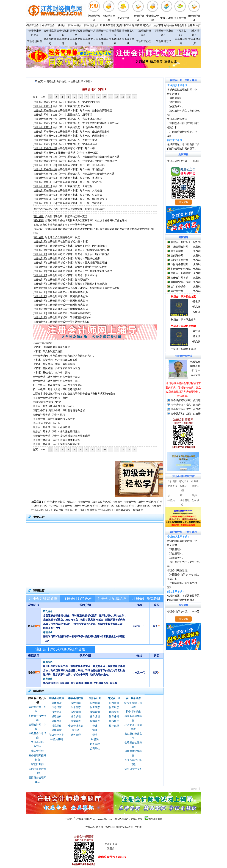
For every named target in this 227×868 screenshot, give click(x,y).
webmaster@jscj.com (103, 819)
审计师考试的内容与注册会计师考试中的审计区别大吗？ (64, 356)
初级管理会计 (34, 25)
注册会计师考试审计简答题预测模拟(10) (69, 318)
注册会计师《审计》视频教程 (145, 506)
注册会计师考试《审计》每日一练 (76, 148)
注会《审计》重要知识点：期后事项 (72, 115)
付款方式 (90, 827)
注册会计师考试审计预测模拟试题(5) (68, 309)
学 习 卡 (196, 371)
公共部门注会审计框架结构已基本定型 (66, 216)
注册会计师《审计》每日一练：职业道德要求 (82, 199)
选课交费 (195, 375)
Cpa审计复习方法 (42, 343)
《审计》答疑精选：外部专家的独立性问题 (56, 368)
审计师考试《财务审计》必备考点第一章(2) (57, 377)
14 (129, 97)
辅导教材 (57, 730)
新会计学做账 (133, 712)
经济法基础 (57, 739)
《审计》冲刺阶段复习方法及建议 (51, 347)
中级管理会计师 (179, 247)
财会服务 (190, 25)
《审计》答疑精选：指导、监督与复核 (54, 364)
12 (117, 97)
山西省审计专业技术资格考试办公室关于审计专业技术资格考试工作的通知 (86, 220)
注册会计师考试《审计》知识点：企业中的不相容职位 (77, 246)
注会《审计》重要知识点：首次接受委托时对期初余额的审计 (86, 123)
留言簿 (100, 827)
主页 (198, 25)
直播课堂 (57, 703)
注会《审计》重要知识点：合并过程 (72, 186)
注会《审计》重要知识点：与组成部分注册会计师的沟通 (84, 174)
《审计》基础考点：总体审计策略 (51, 373)
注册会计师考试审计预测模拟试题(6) (68, 305)
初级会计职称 (65, 25)
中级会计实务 (76, 726)
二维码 (130, 827)
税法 (95, 735)
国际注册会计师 (179, 260)
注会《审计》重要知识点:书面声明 (71, 106)
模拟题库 (57, 726)
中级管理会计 (50, 25)
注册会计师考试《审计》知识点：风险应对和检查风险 (77, 284)
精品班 (196, 307)
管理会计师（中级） (178, 161)
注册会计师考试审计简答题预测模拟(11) (69, 313)
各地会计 (179, 25)
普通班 (196, 331)
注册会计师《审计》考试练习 (76, 506)
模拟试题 (114, 726)
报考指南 (57, 707)
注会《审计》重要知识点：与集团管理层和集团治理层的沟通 (86, 157)
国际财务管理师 (179, 264)
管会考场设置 (35, 41)
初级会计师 (123, 18)
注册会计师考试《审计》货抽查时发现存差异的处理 (61, 436)
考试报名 (184, 481)
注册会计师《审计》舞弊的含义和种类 (54, 419)
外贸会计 (148, 25)
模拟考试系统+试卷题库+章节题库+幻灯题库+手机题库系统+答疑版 (80, 683)
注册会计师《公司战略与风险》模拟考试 (121, 510)
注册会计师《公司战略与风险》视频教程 (100, 502)
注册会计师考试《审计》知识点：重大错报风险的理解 (77, 263)
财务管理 (76, 735)
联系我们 (81, 819)
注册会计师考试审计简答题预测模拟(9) (69, 322)
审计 (95, 730)
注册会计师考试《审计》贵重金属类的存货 (56, 440)
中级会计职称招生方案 (183, 326)
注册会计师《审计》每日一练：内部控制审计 (82, 136)
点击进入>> (200, 400)
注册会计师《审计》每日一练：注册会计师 (81, 165)
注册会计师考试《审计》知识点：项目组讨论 (72, 275)
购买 (156, 626)
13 (123, 97)
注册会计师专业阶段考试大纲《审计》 (69, 242)
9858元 (196, 161)
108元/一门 (139, 673)
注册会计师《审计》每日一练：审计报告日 (81, 170)
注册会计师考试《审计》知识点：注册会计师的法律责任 (79, 254)
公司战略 (95, 749)
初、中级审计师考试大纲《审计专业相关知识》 (59, 385)
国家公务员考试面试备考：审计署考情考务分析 (66, 225)
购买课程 (183, 154)
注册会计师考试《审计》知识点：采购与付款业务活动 (77, 267)
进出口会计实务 (133, 769)
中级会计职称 (81, 25)
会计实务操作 (133, 698)
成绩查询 (57, 717)
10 (104, 97)
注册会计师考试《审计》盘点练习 (51, 427)
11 (110, 97)
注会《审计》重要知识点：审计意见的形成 (76, 102)
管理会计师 (177, 291)
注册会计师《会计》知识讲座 (47, 510)
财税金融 (169, 25)
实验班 (196, 312)
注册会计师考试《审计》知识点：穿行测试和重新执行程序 (80, 271)
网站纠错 (120, 827)
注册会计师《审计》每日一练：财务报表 (80, 195)
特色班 (32, 626)
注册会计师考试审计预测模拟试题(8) (68, 296)
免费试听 (198, 242)
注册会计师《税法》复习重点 (81, 510)
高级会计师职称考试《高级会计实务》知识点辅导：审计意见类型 (84, 288)
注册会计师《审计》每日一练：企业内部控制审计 (85, 132)
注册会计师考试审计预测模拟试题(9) (68, 292)
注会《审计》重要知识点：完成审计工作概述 (77, 119)
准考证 (195, 481)
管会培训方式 (164, 41)
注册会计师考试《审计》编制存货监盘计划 (56, 444)
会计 (95, 726)
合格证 (183, 486)
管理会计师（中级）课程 (183, 80)
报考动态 (57, 712)
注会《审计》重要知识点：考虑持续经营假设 (77, 127)
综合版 (32, 673)
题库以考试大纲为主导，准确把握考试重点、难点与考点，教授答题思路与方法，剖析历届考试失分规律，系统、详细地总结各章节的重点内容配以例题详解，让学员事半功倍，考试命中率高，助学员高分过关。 (84, 671)
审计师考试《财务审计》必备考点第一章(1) (57, 381)
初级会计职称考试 (181, 269)
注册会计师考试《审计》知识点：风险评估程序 (74, 259)
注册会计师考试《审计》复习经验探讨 (69, 280)
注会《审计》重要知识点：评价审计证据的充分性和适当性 (85, 161)
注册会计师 (180, 18)
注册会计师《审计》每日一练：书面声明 (80, 203)
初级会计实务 (57, 735)
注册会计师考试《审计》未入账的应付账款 (56, 432)
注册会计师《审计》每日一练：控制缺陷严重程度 (85, 111)
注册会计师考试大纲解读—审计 (50, 398)
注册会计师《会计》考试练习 (140, 502)
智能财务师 (37, 764)
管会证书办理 (144, 41)
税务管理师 (109, 25)
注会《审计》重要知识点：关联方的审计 (75, 140)
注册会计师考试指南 (183, 476)
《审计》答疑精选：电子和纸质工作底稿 (55, 360)
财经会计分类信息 (57, 82)
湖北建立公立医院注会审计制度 (62, 237)
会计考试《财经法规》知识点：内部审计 (82, 209)
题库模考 (137, 25)
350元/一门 (139, 626)
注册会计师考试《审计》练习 (49, 415)
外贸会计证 (114, 698)
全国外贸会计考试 (181, 282)
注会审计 (158, 25)
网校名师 (195, 366)
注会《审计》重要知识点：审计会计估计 (75, 144)
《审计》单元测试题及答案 (48, 352)
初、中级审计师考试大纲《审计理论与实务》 (58, 389)
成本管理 (185, 500)
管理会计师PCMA (180, 242)
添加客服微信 (155, 819)
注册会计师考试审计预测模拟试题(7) (68, 301)
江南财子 (69, 819)
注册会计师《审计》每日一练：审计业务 (80, 182)
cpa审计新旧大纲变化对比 (47, 402)
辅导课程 (57, 721)
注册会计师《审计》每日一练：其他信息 (80, 191)
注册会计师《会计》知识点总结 (111, 506)
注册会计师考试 (179, 278)
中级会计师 (167, 18)
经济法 (76, 730)
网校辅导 (183, 237)
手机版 (138, 827)
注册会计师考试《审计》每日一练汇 (78, 153)
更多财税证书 (124, 25)
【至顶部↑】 (195, 789)
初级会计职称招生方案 (183, 297)
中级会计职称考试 (181, 273)
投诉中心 (109, 827)
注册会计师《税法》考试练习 (60, 502)
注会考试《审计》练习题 (46, 423)
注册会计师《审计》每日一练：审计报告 (80, 178)
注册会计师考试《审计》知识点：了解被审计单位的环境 (79, 250)
